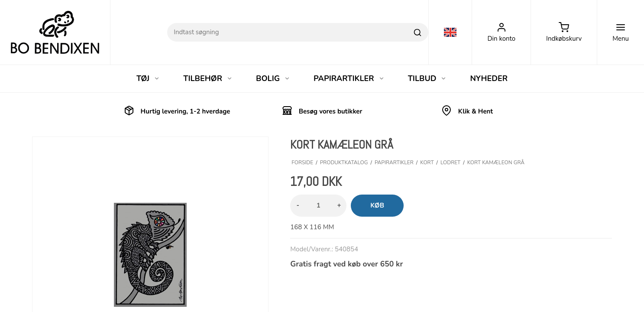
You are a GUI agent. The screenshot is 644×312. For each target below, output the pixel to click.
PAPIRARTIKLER (349, 78)
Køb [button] (377, 205)
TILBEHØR (208, 78)
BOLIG (273, 78)
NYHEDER (489, 78)
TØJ (148, 78)
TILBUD (427, 78)
